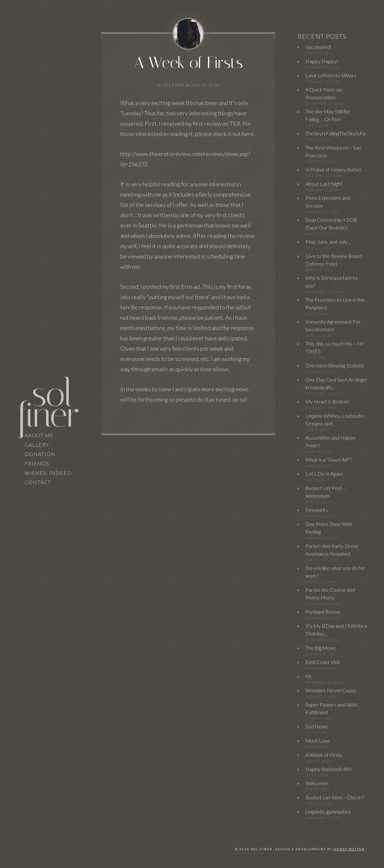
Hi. (308, 676)
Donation (40, 454)
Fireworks (317, 510)
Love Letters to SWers (331, 75)
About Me (39, 435)
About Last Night (324, 184)
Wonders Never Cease (331, 690)
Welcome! (317, 783)
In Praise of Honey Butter (334, 169)
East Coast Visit (323, 662)
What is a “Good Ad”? (328, 459)
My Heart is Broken (327, 401)
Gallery (37, 445)
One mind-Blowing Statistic (335, 365)
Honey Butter (349, 849)
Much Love (318, 741)
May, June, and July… (328, 242)
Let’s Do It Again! (324, 474)
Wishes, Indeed (48, 473)
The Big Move (320, 648)
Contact (38, 482)
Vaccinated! (318, 47)
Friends (37, 463)
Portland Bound (323, 612)
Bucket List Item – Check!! (335, 797)
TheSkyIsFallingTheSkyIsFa (335, 133)
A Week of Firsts (188, 63)
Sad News (317, 726)
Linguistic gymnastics (328, 811)
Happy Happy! (322, 61)
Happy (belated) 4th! (329, 769)
